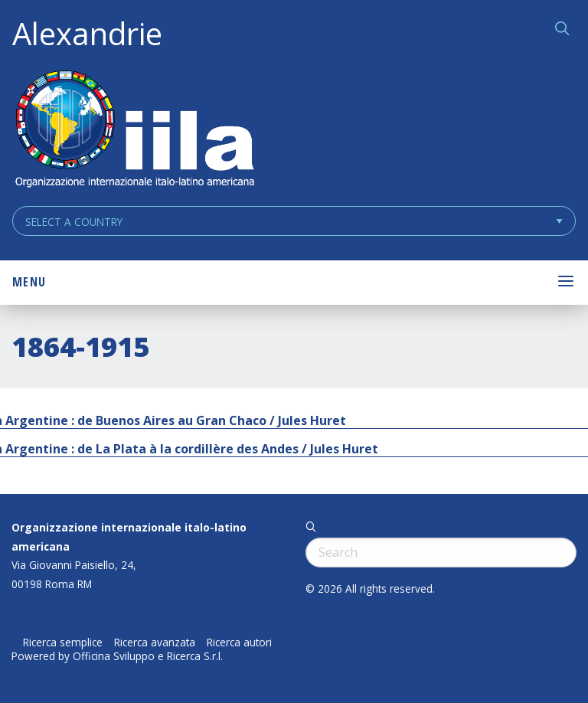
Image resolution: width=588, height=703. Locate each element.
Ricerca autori (239, 643)
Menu (29, 282)
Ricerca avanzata (155, 643)
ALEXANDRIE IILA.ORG (134, 131)
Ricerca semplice (63, 643)
